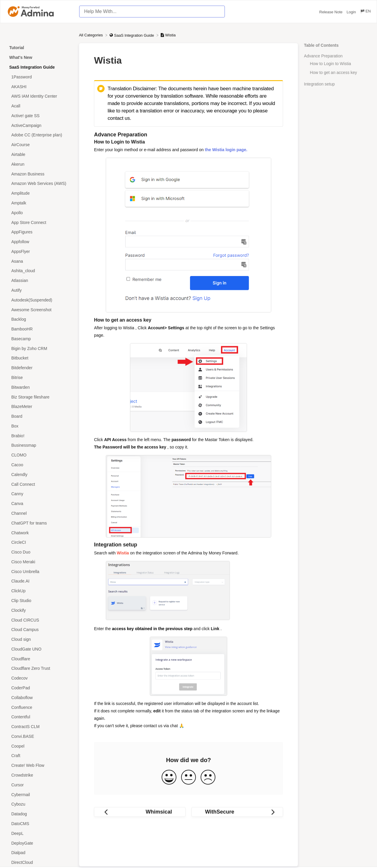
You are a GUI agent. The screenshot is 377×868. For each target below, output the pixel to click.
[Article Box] (39, 426)
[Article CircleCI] (39, 542)
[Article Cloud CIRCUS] (39, 620)
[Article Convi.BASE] (39, 736)
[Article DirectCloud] (39, 863)
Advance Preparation (323, 56)
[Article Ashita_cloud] (39, 271)
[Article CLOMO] (39, 455)
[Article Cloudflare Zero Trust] (39, 668)
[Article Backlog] (39, 319)
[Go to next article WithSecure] (237, 812)
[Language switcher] (365, 12)
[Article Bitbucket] (39, 358)
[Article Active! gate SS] (39, 116)
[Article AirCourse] (39, 145)
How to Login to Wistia (330, 64)
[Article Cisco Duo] (39, 552)
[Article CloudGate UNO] (39, 649)
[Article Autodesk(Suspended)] (39, 300)
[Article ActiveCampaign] (39, 125)
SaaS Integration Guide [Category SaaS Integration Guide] (32, 67)
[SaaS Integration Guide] (132, 35)
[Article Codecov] (39, 678)
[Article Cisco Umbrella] (39, 571)
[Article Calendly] (39, 474)
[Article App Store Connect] (39, 222)
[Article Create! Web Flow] (39, 765)
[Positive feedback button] (169, 778)
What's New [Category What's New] (21, 57)
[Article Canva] (39, 504)
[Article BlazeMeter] (39, 407)
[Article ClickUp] (39, 591)
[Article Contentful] (39, 717)
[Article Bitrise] (39, 378)
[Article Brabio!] (39, 436)
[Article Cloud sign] (39, 639)
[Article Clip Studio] (39, 601)
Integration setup (319, 84)
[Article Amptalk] (39, 203)
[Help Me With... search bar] (152, 12)
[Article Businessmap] (39, 445)
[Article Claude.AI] (39, 581)
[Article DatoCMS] (39, 824)
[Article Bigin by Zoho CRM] (39, 348)
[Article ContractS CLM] (39, 727)
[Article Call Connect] (39, 484)
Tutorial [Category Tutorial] (17, 48)
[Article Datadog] (39, 814)
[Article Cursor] (39, 785)
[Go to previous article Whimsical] (140, 812)
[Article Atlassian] (39, 281)
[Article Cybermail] (39, 794)
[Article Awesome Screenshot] (39, 310)
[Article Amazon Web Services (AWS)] (39, 184)
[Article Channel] (39, 513)
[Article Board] (39, 416)
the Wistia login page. (226, 150)
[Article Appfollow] (39, 242)
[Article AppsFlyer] (39, 251)
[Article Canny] (39, 494)
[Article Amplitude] (39, 193)
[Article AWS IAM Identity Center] (39, 96)
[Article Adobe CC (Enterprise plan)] (39, 135)
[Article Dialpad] (39, 853)
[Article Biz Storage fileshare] (39, 397)
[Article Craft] (39, 756)
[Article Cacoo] (39, 465)
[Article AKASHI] (39, 87)
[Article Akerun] (39, 164)
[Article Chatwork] (39, 533)
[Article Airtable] (39, 155)
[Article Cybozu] (39, 804)
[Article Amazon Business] (39, 174)
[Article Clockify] (39, 610)
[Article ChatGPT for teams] (39, 523)
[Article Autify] (39, 290)
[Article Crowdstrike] (39, 775)
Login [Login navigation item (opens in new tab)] (352, 12)
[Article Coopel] (39, 746)
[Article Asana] (39, 261)
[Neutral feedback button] (188, 778)
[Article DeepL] (39, 833)
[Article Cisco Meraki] (39, 562)
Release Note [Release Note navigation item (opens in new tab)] (331, 12)
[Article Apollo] (39, 213)
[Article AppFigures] (39, 232)
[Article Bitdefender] (39, 368)
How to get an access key (334, 72)
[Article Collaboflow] (39, 697)
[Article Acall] (39, 106)
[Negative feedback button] (208, 778)
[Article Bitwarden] (39, 387)
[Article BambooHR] (39, 329)
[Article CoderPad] (39, 688)
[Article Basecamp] (39, 339)
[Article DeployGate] (39, 843)
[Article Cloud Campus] (39, 630)
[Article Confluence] (39, 707)
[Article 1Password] (39, 77)
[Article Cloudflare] (39, 659)
